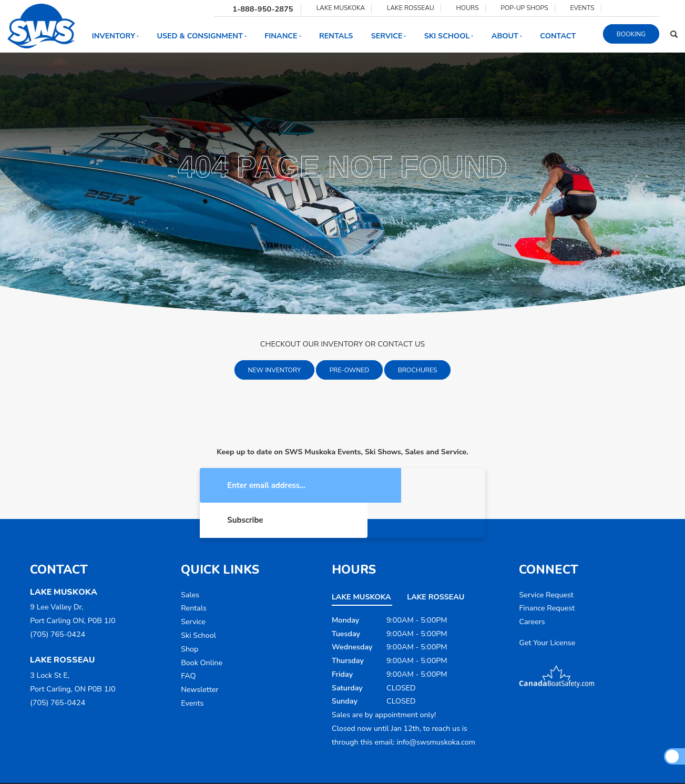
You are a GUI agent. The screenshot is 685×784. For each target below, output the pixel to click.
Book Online (202, 629)
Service (193, 588)
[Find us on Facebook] (613, 8)
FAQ (188, 642)
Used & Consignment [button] (201, 36)
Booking (631, 34)
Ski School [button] (449, 36)
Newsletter (200, 656)
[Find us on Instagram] (624, 8)
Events (192, 670)
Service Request (546, 561)
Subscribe (412, 486)
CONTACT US (401, 344)
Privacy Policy (364, 767)
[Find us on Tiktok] (648, 8)
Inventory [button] (115, 36)
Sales (190, 561)
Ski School (198, 602)
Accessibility (433, 767)
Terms (399, 767)
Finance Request (547, 574)
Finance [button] (283, 36)
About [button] (507, 36)
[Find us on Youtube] (636, 8)
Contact (558, 36)
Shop (190, 615)
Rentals (336, 36)
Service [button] (389, 36)
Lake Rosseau (436, 563)
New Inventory (275, 370)
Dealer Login (506, 767)
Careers (532, 588)
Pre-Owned (350, 370)
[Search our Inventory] (674, 34)
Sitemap (469, 767)
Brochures (418, 370)
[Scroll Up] (672, 756)
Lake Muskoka (361, 563)
